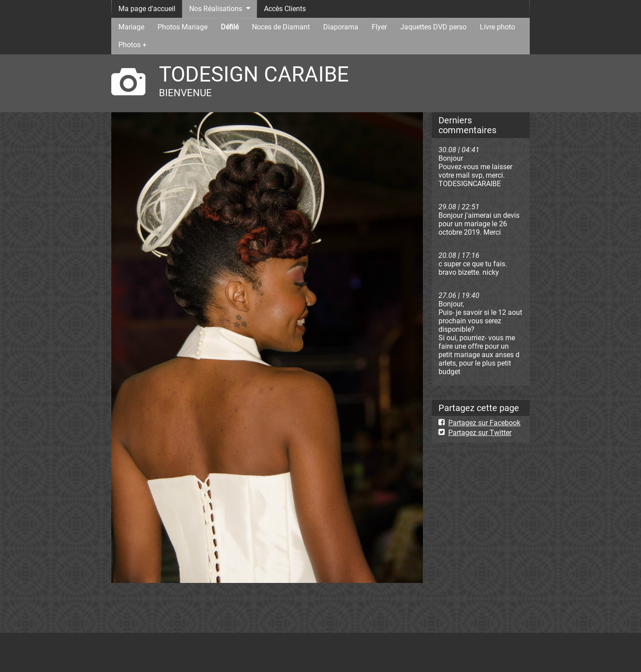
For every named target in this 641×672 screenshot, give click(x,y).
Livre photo (497, 27)
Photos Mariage (183, 27)
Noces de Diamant (281, 27)
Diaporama (341, 27)
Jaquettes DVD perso (433, 27)
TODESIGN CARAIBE (254, 74)
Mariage (131, 27)
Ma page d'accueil (147, 9)
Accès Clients (285, 9)
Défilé (230, 27)
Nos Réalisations (216, 9)
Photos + (132, 45)
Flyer (379, 27)
